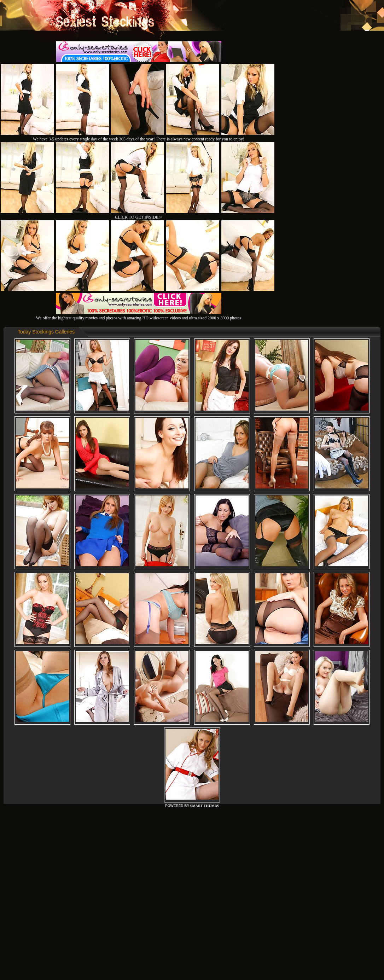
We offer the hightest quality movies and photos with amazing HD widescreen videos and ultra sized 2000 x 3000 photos (139, 315)
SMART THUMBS (205, 806)
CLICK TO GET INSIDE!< (139, 217)
